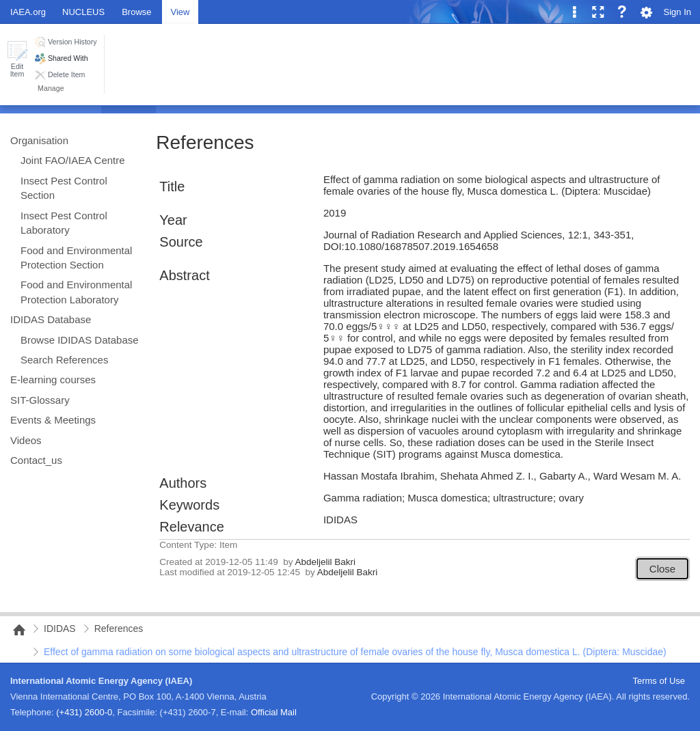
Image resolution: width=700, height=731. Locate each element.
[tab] (136, 11)
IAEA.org (28, 12)
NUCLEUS (83, 12)
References (205, 142)
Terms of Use (659, 681)
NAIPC (15, 630)
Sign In (677, 12)
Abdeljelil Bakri (325, 562)
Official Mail (274, 712)
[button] (17, 59)
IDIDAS (60, 629)
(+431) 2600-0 (84, 712)
